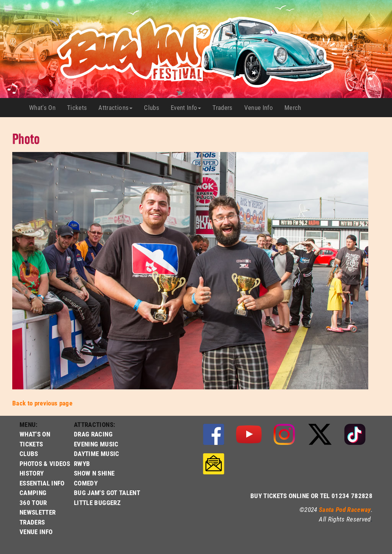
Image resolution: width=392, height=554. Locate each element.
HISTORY (32, 473)
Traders (225, 108)
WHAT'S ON (35, 434)
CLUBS (29, 453)
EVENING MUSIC (96, 444)
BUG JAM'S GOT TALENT (107, 493)
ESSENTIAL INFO (42, 483)
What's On (45, 108)
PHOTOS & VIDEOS (45, 463)
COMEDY (86, 483)
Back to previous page (42, 403)
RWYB (82, 463)
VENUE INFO (36, 532)
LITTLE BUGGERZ (97, 503)
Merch (296, 108)
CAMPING (33, 493)
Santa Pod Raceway (345, 509)
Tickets (80, 108)
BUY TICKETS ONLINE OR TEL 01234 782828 (311, 496)
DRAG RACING (93, 434)
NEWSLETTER (38, 512)
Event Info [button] (186, 107)
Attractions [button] (115, 107)
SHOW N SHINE (94, 473)
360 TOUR (33, 503)
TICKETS (31, 444)
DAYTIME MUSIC (96, 453)
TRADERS (32, 522)
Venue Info (261, 108)
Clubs (154, 108)
